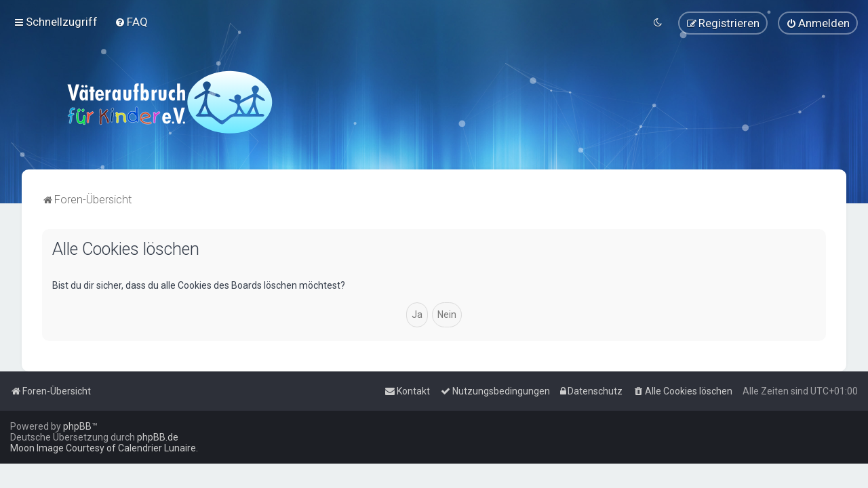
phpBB (77, 426)
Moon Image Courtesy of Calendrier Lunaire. (104, 448)
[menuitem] (131, 22)
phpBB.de (158, 437)
